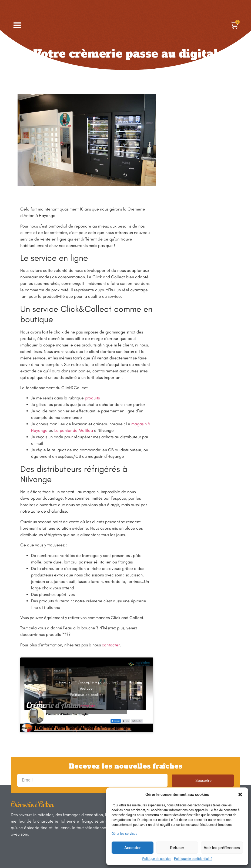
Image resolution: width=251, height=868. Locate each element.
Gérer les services (124, 834)
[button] (240, 794)
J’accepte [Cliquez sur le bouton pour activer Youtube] (87, 705)
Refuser (177, 848)
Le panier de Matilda (74, 430)
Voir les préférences (222, 848)
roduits (93, 398)
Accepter (132, 848)
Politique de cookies (157, 859)
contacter (111, 645)
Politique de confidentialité (193, 859)
